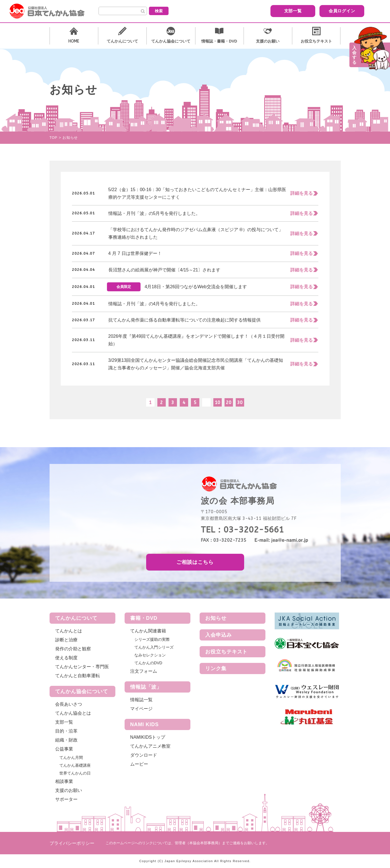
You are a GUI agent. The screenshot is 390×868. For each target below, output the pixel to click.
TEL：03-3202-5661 (242, 530)
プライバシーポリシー (72, 843)
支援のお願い (69, 790)
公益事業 (64, 749)
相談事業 (64, 781)
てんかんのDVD (148, 663)
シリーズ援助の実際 (152, 639)
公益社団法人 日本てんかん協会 (52, 11)
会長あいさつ (69, 704)
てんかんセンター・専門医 (82, 667)
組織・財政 (66, 740)
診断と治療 (66, 640)
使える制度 (66, 658)
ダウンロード (144, 755)
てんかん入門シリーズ (154, 647)
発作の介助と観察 (73, 649)
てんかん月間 (71, 757)
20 (229, 403)
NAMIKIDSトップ (148, 737)
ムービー (139, 764)
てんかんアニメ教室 (150, 746)
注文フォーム (144, 671)
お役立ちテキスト (226, 652)
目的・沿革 (66, 731)
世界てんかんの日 (75, 773)
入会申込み (219, 635)
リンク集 (216, 668)
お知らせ (216, 618)
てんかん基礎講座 (75, 765)
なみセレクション (150, 655)
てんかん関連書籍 (148, 631)
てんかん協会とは (73, 713)
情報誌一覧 (141, 700)
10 (218, 403)
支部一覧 (261, 11)
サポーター (66, 799)
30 (240, 403)
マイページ (141, 709)
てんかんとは (69, 631)
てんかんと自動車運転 (78, 676)
